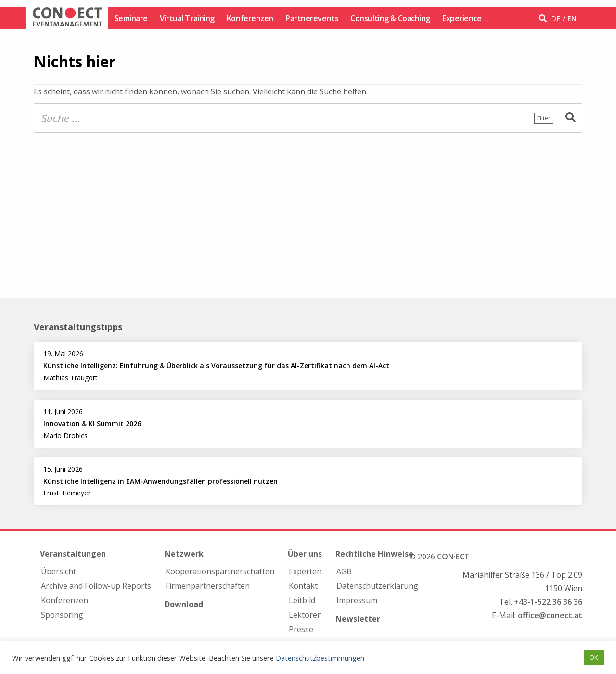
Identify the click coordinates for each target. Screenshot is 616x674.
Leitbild (302, 600)
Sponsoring (62, 615)
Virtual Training (187, 18)
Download (184, 604)
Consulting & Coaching (390, 18)
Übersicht (58, 571)
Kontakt (303, 586)
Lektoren (305, 615)
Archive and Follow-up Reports (96, 586)
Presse (301, 629)
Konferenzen (250, 18)
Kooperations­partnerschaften (220, 571)
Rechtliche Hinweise (374, 554)
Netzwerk (184, 554)
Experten (305, 571)
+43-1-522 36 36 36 (548, 602)
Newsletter (358, 619)
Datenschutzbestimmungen (320, 658)
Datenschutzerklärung (377, 586)
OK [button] (594, 657)
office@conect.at (550, 615)
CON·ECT (453, 557)
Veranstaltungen (73, 554)
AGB (344, 571)
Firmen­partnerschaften (208, 586)
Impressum (357, 600)
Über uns (305, 554)
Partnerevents (312, 18)
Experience (462, 18)
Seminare (131, 18)
